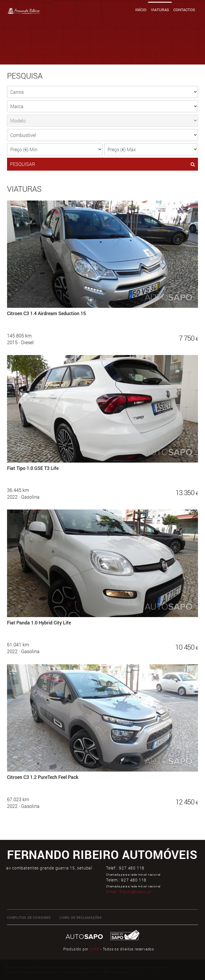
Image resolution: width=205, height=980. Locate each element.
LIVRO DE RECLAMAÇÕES (81, 917)
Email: (129, 892)
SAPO (94, 949)
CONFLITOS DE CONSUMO (29, 917)
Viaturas (160, 10)
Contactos (184, 10)
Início (141, 10)
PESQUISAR (102, 164)
